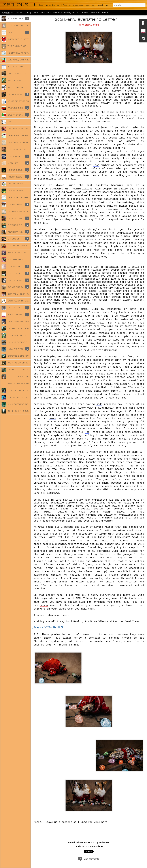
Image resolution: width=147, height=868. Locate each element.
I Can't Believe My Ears (22, 170)
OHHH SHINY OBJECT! (20, 411)
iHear (11, 32)
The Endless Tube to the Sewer (28, 191)
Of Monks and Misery (21, 287)
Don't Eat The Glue (20, 370)
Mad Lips (13, 163)
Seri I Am (13, 122)
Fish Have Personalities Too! (26, 397)
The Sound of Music (21, 273)
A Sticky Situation (19, 67)
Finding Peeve (16, 184)
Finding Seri (15, 81)
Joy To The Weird (19, 246)
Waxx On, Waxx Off (20, 94)
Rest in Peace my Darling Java (27, 384)
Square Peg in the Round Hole (27, 260)
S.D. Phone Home (18, 129)
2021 (84, 846)
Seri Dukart (104, 842)
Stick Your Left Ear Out (23, 156)
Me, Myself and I (18, 211)
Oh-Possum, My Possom (23, 74)
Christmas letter (96, 846)
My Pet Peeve (16, 205)
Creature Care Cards (90, 13)
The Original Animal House (25, 149)
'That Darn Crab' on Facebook (48, 13)
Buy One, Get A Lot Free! (23, 60)
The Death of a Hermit (22, 143)
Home (105, 13)
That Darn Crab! (18, 198)
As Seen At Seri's (18, 101)
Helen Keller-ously (20, 177)
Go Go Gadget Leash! (21, 87)
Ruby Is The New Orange (23, 39)
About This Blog (24, 13)
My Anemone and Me (21, 404)
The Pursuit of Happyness (25, 46)
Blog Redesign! (17, 315)
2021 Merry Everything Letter (86, 20)
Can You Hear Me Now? (22, 294)
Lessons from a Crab (21, 390)
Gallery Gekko (71, 13)
